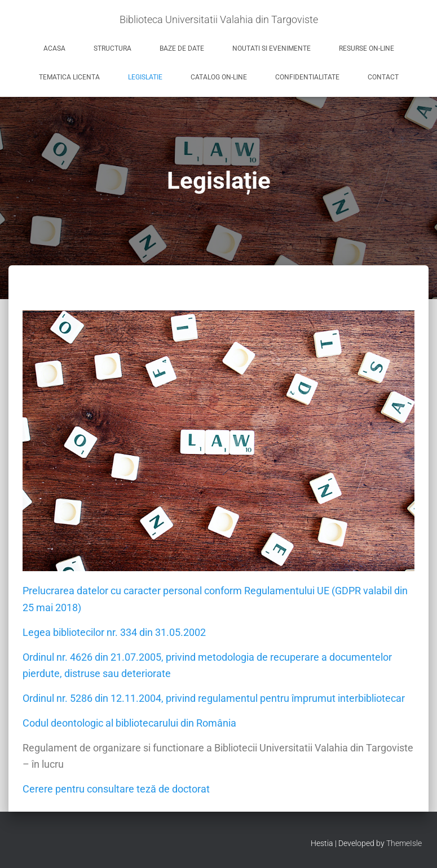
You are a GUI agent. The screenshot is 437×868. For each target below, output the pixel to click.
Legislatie (145, 77)
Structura (112, 48)
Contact (383, 77)
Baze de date (182, 48)
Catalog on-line (219, 77)
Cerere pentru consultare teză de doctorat (116, 789)
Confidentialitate (307, 77)
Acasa (54, 48)
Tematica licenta (69, 77)
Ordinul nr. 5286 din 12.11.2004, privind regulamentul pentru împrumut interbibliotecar (214, 698)
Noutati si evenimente (272, 48)
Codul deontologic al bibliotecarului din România (129, 723)
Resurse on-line (367, 48)
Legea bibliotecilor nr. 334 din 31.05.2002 (114, 632)
